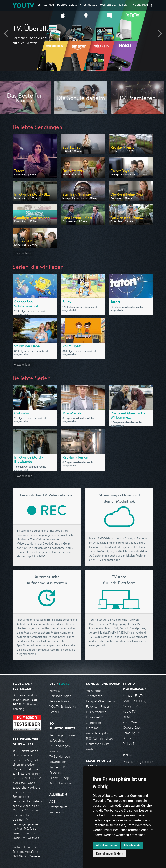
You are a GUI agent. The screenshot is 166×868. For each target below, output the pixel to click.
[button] (151, 6)
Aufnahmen (89, 6)
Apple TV (129, 711)
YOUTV (23, 6)
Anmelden (140, 6)
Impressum (57, 812)
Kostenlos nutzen (61, 783)
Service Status (59, 701)
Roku (126, 717)
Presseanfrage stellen (138, 762)
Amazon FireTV (133, 696)
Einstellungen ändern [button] (110, 854)
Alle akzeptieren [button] (106, 845)
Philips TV (129, 743)
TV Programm (67, 6)
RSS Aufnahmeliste (99, 739)
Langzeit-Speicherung (101, 701)
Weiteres (107, 6)
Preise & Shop (59, 778)
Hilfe (123, 6)
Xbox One (130, 722)
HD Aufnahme (96, 712)
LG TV (127, 738)
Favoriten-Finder (98, 707)
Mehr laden (25, 253)
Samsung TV (131, 733)
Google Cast (132, 728)
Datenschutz (58, 807)
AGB (53, 801)
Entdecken (46, 6)
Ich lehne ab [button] (132, 845)
